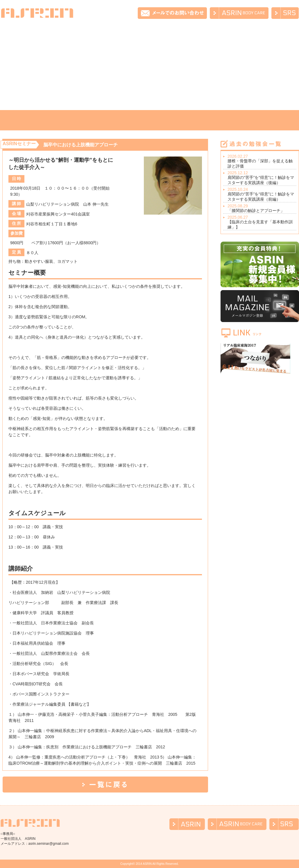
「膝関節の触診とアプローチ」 (262, 208)
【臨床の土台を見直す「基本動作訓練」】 (262, 222)
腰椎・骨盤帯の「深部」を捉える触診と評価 (262, 161)
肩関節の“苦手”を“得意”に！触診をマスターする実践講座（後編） (262, 178)
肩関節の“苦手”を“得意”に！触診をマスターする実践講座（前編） (262, 194)
